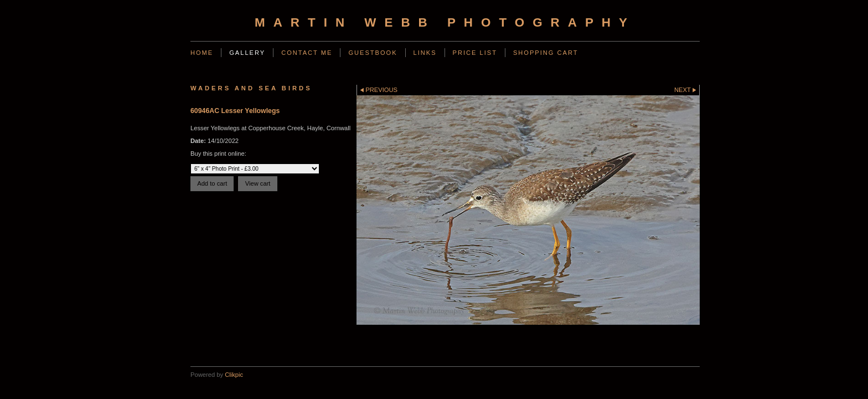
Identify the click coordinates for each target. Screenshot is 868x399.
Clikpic (234, 375)
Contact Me (307, 53)
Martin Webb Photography (445, 22)
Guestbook (373, 53)
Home (202, 53)
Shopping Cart (546, 53)
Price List (475, 53)
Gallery (247, 53)
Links (425, 53)
